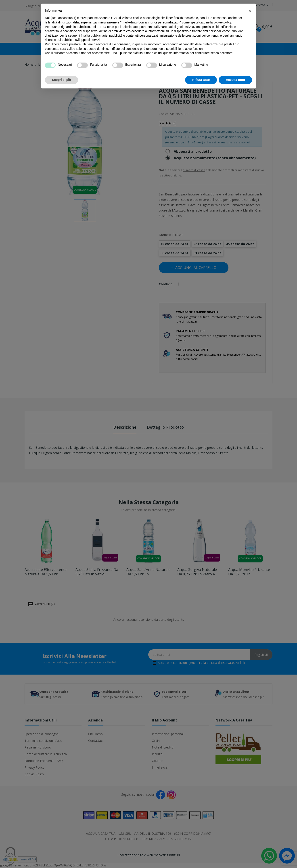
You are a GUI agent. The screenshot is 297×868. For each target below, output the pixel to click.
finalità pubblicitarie (94, 36)
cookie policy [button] (222, 22)
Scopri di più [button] (62, 80)
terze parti (114, 27)
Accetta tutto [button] (235, 80)
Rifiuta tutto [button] (201, 80)
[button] (250, 11)
